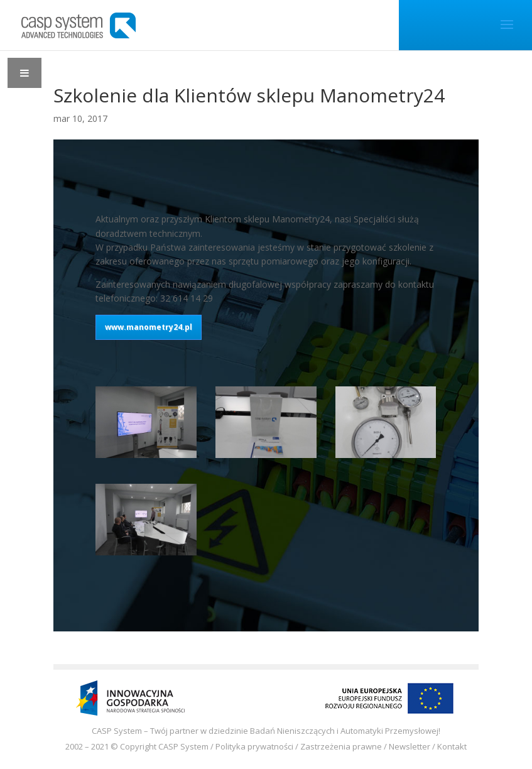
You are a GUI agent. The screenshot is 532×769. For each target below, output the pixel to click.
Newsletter (410, 746)
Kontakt (452, 746)
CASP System (183, 746)
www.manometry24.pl (149, 327)
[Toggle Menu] (24, 73)
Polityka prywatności (254, 746)
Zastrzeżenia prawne (341, 746)
